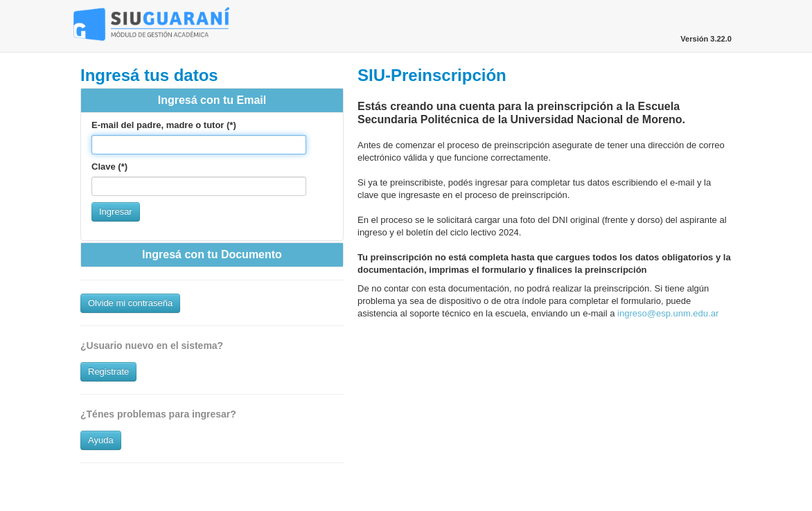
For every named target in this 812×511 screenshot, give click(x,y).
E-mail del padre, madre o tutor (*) (164, 125)
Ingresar (116, 212)
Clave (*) (109, 167)
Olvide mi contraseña (130, 303)
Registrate (108, 371)
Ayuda (101, 440)
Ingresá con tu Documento (212, 254)
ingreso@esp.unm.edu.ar (668, 313)
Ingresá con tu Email (212, 100)
